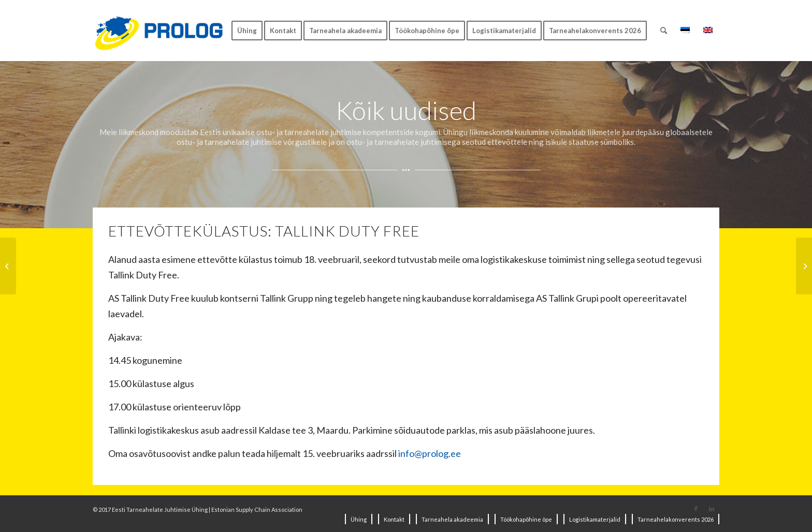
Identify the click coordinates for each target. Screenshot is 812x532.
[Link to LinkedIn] (712, 509)
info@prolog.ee (430, 453)
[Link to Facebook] (696, 509)
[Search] (664, 31)
